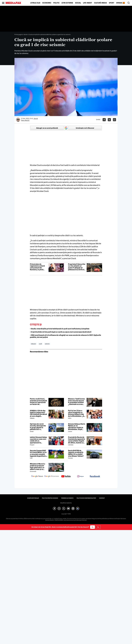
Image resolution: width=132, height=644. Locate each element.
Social (78, 3)
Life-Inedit (88, 3)
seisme (47, 344)
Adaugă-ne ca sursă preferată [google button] (47, 128)
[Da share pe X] (109, 120)
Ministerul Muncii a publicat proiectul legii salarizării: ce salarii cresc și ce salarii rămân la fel (37, 467)
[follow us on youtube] (66, 477)
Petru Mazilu (25, 120)
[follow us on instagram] (80, 477)
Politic (56, 3)
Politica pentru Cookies (50, 498)
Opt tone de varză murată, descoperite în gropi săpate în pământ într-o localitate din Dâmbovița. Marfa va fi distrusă (39, 427)
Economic (47, 3)
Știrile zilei (35, 3)
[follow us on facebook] (95, 476)
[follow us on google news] (37, 477)
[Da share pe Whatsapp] (114, 120)
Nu (98, 527)
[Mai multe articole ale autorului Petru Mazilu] (18, 120)
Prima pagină (19, 34)
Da (93, 527)
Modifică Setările (66, 503)
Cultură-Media (100, 3)
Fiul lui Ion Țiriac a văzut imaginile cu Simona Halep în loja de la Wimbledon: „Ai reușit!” (76, 413)
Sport (112, 3)
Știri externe (67, 3)
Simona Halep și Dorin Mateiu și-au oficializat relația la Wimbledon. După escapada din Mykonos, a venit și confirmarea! (77, 427)
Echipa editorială (33, 498)
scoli (40, 344)
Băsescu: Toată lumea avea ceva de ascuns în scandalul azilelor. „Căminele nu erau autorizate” (76, 402)
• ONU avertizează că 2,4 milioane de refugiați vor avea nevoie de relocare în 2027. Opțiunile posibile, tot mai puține (65, 336)
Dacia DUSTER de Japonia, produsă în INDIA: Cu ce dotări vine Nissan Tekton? (76, 453)
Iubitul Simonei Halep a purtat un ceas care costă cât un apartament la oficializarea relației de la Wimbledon (38, 440)
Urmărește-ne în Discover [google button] (85, 128)
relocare (33, 344)
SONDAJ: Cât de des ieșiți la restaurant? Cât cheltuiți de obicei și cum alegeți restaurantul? (38, 413)
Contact (102, 498)
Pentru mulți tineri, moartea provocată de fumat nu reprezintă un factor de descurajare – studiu (38, 402)
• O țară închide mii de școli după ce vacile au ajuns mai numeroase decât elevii (61, 332)
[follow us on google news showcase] (52, 477)
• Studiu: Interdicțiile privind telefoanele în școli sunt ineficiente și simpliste (60, 329)
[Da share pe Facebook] (104, 120)
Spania (119, 3)
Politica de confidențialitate (86, 498)
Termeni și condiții (67, 498)
